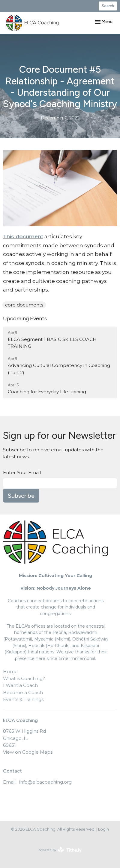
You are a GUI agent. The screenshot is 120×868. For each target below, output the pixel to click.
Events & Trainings (23, 699)
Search (108, 6)
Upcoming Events (25, 318)
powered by (60, 850)
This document (23, 236)
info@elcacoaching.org (45, 782)
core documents (24, 305)
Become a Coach (23, 692)
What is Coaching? (24, 678)
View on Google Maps (28, 752)
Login (103, 829)
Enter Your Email (22, 472)
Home (10, 672)
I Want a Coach (20, 685)
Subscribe (21, 496)
